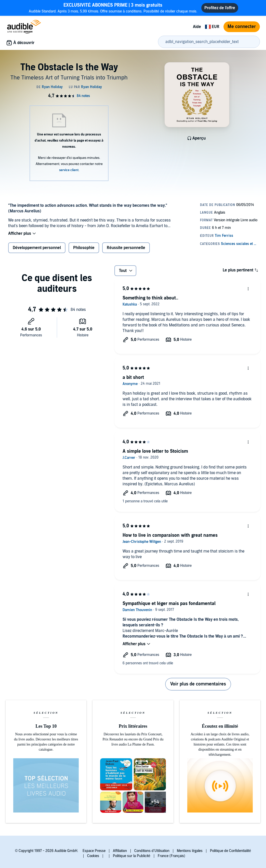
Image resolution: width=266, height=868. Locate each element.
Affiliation (120, 851)
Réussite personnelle (126, 248)
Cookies (93, 856)
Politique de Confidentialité (230, 851)
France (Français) (171, 856)
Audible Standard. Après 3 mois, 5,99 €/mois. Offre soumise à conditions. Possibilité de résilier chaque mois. (113, 8)
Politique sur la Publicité (132, 856)
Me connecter (242, 27)
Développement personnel (37, 248)
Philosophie (84, 248)
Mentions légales (190, 851)
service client (69, 170)
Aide (197, 27)
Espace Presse (94, 851)
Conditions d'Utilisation (152, 851)
